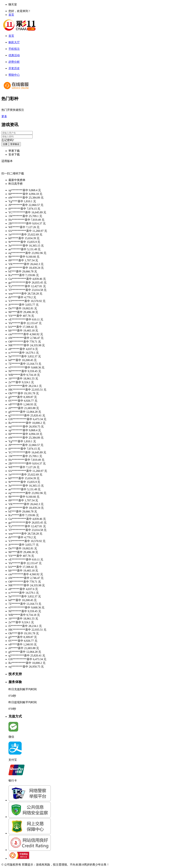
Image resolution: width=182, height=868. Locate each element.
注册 (5, 144)
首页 (11, 15)
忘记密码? (8, 140)
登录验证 (15, 144)
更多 (4, 116)
